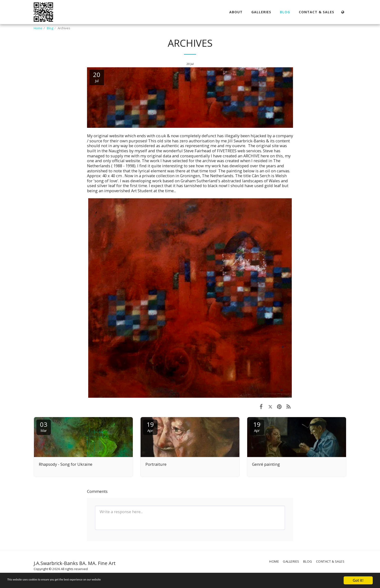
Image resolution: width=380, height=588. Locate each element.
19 (150, 426)
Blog (50, 28)
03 (44, 426)
